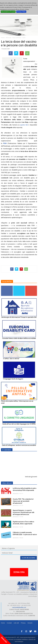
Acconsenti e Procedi (8, 12)
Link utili (16, 623)
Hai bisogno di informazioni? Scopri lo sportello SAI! (19, 317)
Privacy (23, 623)
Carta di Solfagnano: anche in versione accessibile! (19, 445)
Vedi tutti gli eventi (31, 477)
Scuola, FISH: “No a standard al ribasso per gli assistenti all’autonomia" (23, 501)
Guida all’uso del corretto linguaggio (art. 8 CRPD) (19, 424)
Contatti (9, 623)
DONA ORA (19, 572)
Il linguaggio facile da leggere (13, 379)
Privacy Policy (21, 12)
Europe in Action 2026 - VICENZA (24, 467)
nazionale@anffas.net (19, 607)
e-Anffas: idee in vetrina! (11, 359)
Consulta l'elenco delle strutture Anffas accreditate (19, 338)
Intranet (30, 623)
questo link (24, 125)
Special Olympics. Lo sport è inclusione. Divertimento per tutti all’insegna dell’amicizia (24, 512)
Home (3, 623)
